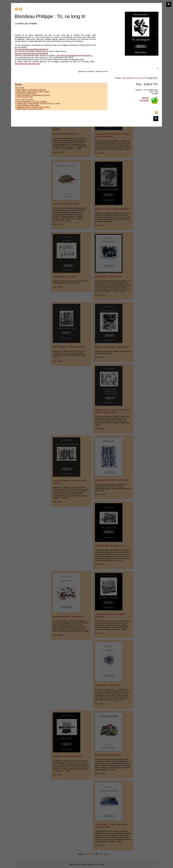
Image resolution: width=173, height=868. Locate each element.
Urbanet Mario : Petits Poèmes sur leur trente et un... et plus (38, 103)
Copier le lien (152, 78)
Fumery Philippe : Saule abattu (28, 105)
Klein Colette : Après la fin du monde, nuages (33, 91)
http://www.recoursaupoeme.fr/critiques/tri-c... (75, 55)
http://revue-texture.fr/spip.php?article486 (31, 53)
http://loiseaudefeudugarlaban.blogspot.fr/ (31, 49)
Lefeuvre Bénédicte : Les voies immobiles (32, 101)
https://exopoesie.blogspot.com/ (28, 64)
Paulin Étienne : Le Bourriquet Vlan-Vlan (31, 90)
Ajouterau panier (144, 99)
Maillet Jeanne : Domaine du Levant (30, 109)
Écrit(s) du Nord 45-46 (25, 97)
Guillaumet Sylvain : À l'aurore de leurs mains (33, 107)
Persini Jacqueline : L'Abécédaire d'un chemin (33, 95)
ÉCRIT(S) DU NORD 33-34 (26, 93)
